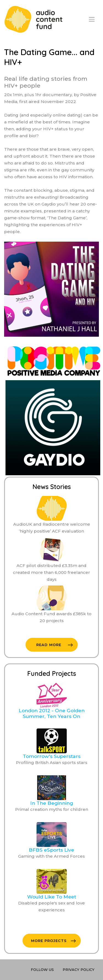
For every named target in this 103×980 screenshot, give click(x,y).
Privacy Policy (79, 970)
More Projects (53, 941)
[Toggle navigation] (92, 19)
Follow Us (42, 970)
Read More (55, 645)
